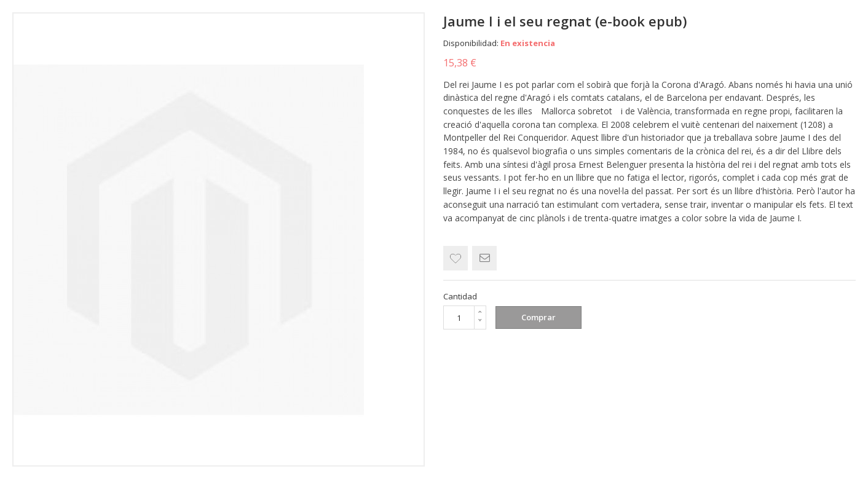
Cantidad (460, 296)
